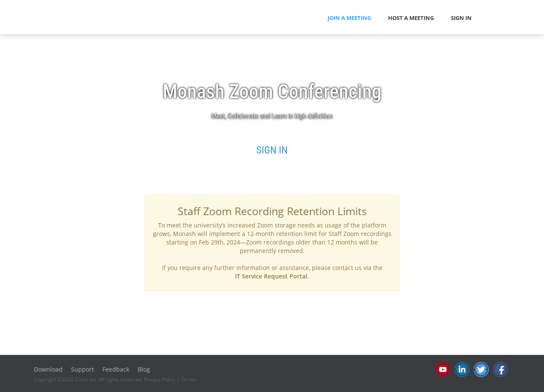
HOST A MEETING (411, 18)
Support (82, 369)
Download (48, 369)
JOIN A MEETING (349, 18)
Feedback (116, 369)
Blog (144, 369)
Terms (188, 379)
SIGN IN (461, 18)
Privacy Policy (160, 379)
